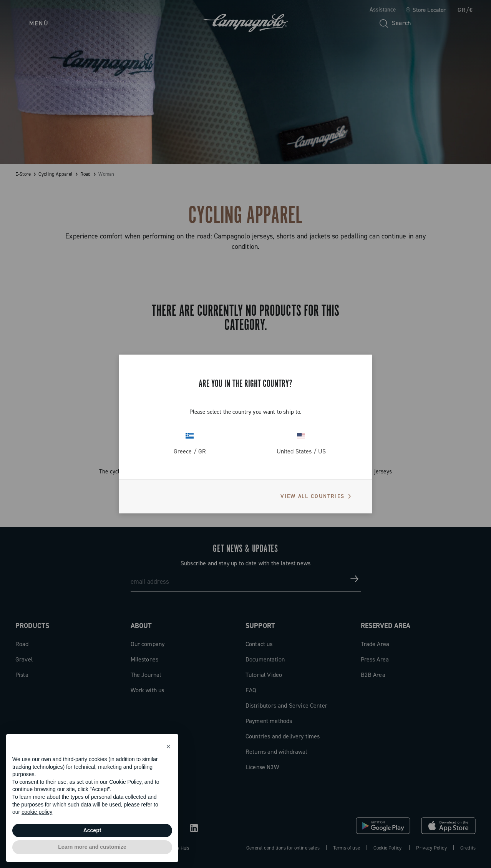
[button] (168, 746)
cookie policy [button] (37, 812)
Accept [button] (92, 830)
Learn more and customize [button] (92, 847)
